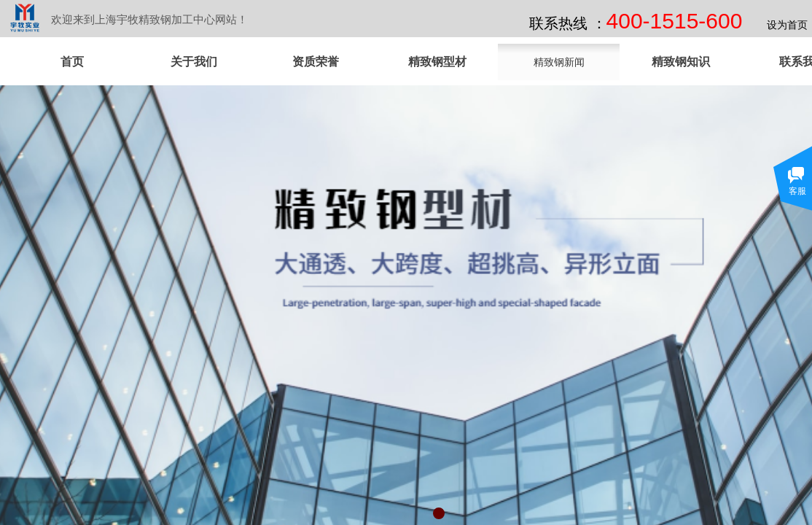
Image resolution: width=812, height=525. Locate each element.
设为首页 (787, 25)
